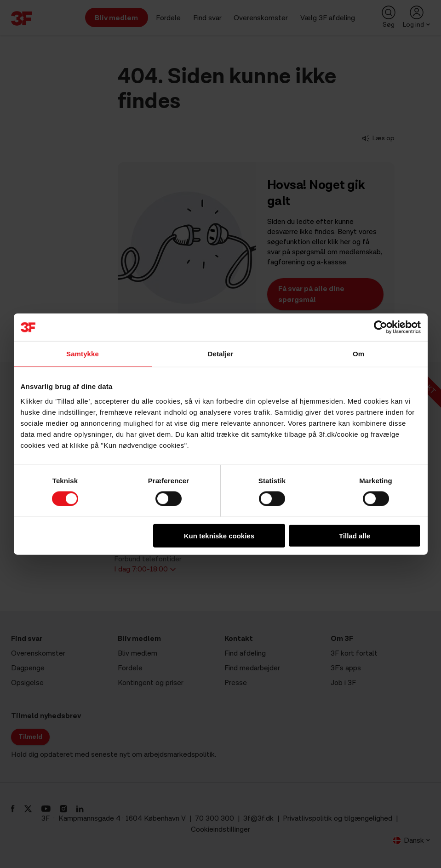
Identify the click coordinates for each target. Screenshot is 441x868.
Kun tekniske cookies (219, 535)
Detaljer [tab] (221, 354)
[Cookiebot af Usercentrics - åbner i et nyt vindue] (381, 327)
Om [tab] (358, 354)
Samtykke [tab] (83, 354)
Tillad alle (355, 535)
